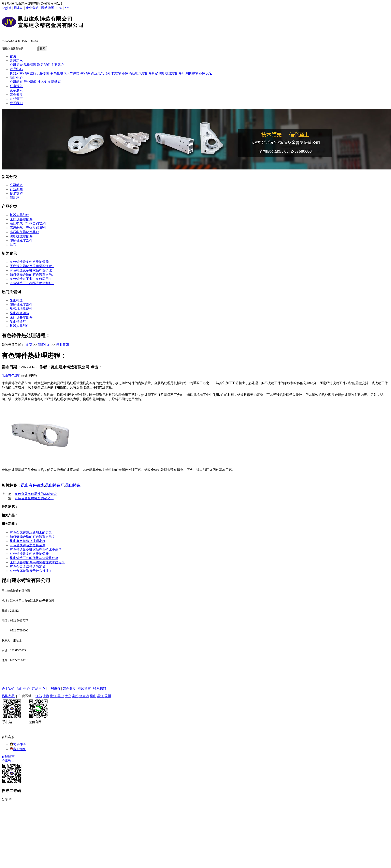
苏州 (108, 696)
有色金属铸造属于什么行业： (31, 571)
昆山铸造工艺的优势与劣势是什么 (34, 558)
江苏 (39, 696)
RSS (59, 8)
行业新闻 (30, 82)
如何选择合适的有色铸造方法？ (32, 537)
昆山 (93, 696)
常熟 (75, 696)
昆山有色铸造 (19, 313)
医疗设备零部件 (41, 73)
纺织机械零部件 (170, 73)
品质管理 (30, 65)
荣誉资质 (16, 95)
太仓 (68, 696)
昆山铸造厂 (18, 322)
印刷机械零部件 (194, 73)
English (7, 8)
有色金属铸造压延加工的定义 (31, 532)
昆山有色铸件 (11, 376)
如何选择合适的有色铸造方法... (32, 275)
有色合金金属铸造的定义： (34, 498)
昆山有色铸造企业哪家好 (28, 541)
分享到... (8, 761)
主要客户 (58, 65)
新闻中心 (16, 78)
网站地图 (48, 8)
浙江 (53, 696)
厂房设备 (16, 86)
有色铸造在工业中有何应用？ (31, 279)
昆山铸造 (16, 300)
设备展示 (16, 90)
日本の (19, 8)
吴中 (61, 696)
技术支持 (44, 82)
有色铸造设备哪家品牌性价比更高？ (36, 549)
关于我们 (8, 689)
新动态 (56, 82)
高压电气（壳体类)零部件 (109, 73)
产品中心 (16, 69)
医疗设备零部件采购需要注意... (32, 266)
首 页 (29, 345)
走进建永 (16, 61)
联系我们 (44, 65)
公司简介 (16, 65)
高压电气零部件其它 (143, 73)
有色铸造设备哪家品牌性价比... (32, 270)
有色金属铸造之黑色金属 (28, 545)
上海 (46, 696)
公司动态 (16, 82)
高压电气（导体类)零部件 (72, 73)
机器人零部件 (19, 73)
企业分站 (32, 8)
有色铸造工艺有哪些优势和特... (32, 283)
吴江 (100, 696)
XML (68, 8)
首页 (13, 56)
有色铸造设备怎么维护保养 (29, 262)
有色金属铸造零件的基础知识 (36, 494)
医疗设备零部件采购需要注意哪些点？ (37, 562)
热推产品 (8, 696)
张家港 (84, 696)
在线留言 (16, 99)
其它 (209, 73)
